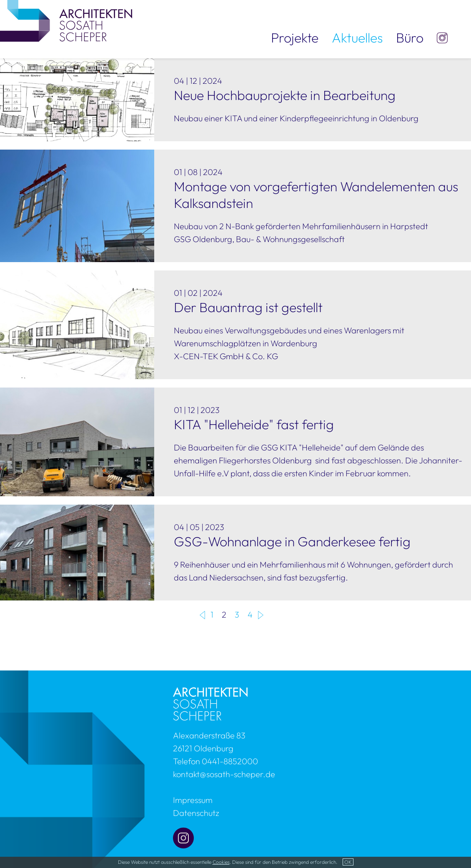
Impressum (193, 800)
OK (348, 862)
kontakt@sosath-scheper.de (224, 774)
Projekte (295, 38)
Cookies (221, 862)
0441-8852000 (230, 761)
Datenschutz (196, 813)
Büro (410, 38)
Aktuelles (357, 38)
